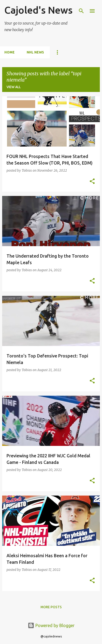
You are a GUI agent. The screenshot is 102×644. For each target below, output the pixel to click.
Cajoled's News (38, 10)
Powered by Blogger (51, 625)
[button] (92, 182)
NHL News (35, 52)
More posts (51, 607)
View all (14, 87)
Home (10, 52)
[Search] (81, 11)
